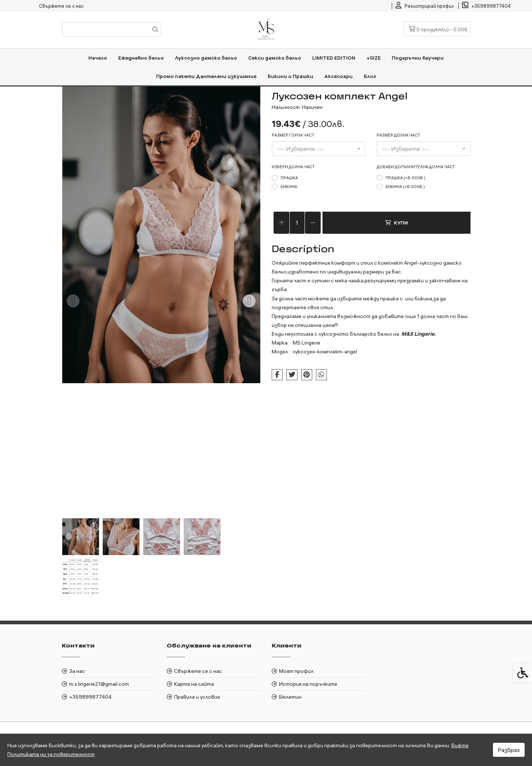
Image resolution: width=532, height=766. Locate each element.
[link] (425, 6)
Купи (397, 223)
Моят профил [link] (296, 671)
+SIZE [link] (374, 58)
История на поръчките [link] (308, 684)
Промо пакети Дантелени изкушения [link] (206, 76)
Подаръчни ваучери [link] (418, 58)
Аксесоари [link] (339, 76)
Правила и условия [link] (197, 697)
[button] (81, 537)
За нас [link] (77, 671)
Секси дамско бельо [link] (275, 58)
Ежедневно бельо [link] (141, 58)
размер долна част (398, 135)
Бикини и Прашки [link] (290, 76)
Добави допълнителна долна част (416, 167)
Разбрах (509, 750)
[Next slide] (249, 301)
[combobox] (319, 149)
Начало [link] (98, 58)
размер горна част (293, 135)
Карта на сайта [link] (194, 684)
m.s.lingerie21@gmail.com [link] (99, 684)
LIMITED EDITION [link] (334, 58)
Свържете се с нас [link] (61, 6)
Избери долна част (293, 167)
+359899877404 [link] (90, 697)
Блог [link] (370, 76)
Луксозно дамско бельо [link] (206, 58)
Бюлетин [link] (290, 697)
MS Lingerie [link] (306, 343)
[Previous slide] (73, 301)
